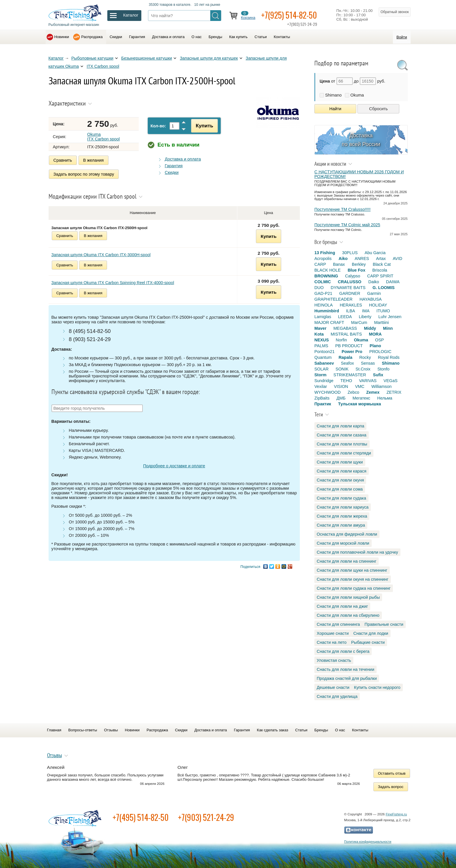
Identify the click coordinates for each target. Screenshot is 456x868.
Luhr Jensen (390, 317)
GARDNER (350, 293)
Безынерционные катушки (147, 58)
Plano (375, 346)
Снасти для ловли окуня (340, 480)
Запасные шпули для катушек (209, 58)
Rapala (345, 357)
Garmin (374, 293)
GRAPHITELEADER (333, 299)
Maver (320, 328)
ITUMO (383, 311)
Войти (402, 37)
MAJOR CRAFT (329, 322)
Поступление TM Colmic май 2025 (347, 225)
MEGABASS (345, 328)
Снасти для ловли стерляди (344, 453)
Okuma (357, 95)
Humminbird (327, 311)
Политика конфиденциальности (368, 842)
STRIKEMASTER (350, 375)
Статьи (261, 37)
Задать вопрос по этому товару (84, 174)
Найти (335, 109)
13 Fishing (325, 253)
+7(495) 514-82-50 (141, 817)
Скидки (116, 37)
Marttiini (382, 322)
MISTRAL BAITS (346, 334)
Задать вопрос (391, 787)
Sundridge (324, 381)
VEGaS (391, 381)
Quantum (323, 357)
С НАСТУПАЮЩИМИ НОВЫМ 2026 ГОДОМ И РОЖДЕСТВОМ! (359, 174)
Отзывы (111, 730)
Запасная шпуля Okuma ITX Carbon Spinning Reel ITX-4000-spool (113, 283)
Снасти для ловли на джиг (342, 606)
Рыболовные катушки (92, 58)
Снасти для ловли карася (342, 471)
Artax (381, 259)
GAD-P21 (323, 293)
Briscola (380, 270)
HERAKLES (351, 305)
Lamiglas (323, 317)
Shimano (333, 95)
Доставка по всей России (361, 140)
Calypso (353, 276)
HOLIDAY (378, 305)
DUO (319, 288)
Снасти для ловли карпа (340, 426)
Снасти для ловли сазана (342, 435)
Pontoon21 (325, 352)
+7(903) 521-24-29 (206, 817)
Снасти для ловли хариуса (343, 507)
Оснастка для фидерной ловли (347, 534)
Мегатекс (361, 398)
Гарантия (137, 37)
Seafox (347, 363)
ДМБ (341, 398)
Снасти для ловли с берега (343, 651)
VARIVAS (368, 381)
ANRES (362, 259)
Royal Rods (389, 357)
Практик (323, 404)
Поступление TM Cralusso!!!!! (342, 209)
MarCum (359, 322)
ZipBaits (322, 398)
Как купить (238, 37)
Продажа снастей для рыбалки (347, 678)
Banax (339, 264)
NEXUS (322, 340)
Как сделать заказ (272, 730)
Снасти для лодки (371, 633)
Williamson (382, 386)
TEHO (346, 381)
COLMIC (323, 282)
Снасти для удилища (337, 696)
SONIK (342, 369)
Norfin (341, 340)
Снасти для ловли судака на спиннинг (354, 588)
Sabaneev (324, 363)
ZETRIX (394, 392)
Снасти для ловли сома (340, 489)
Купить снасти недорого (377, 687)
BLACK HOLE (327, 270)
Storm (320, 375)
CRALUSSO (350, 282)
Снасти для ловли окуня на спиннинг (353, 579)
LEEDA (345, 317)
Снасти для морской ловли (343, 543)
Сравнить (63, 160)
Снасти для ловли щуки (340, 462)
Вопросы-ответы (83, 730)
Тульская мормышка (359, 404)
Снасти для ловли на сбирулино (348, 615)
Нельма (385, 398)
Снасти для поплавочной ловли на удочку (357, 552)
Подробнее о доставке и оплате (174, 466)
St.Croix (363, 369)
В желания (93, 160)
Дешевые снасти (333, 687)
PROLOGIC (380, 352)
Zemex (373, 392)
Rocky (365, 357)
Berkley (359, 264)
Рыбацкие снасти (368, 642)
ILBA (351, 311)
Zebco (353, 392)
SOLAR (321, 369)
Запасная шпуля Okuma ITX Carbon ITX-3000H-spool (101, 255)
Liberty (365, 317)
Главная (54, 730)
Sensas (368, 363)
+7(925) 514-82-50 (289, 15)
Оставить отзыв (392, 773)
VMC (360, 386)
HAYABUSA (370, 299)
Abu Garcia (375, 253)
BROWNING (326, 276)
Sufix (378, 375)
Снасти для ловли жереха (342, 516)
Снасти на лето (332, 642)
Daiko (374, 282)
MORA (375, 334)
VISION (341, 386)
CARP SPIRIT (380, 276)
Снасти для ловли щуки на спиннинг (352, 570)
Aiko (343, 259)
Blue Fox (356, 270)
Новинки (62, 37)
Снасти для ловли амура (341, 525)
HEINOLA (324, 305)
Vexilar (321, 386)
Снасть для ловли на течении (345, 669)
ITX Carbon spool (103, 66)
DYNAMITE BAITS (348, 288)
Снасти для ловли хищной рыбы (348, 597)
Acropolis (323, 259)
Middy (370, 328)
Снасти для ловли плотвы (342, 444)
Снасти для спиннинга (338, 624)
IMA (366, 311)
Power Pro (352, 352)
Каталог (56, 58)
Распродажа (92, 37)
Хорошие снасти (333, 633)
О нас (197, 37)
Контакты (282, 37)
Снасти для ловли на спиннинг (347, 561)
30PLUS (350, 253)
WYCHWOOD (327, 392)
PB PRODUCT (349, 346)
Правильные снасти (384, 624)
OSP (380, 340)
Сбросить (378, 109)
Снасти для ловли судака (341, 498)
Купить (204, 126)
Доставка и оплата (168, 37)
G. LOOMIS (384, 288)
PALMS (321, 346)
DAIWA (393, 282)
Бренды (215, 37)
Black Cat (382, 264)
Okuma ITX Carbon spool (104, 137)
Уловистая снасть (334, 660)
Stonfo (384, 369)
